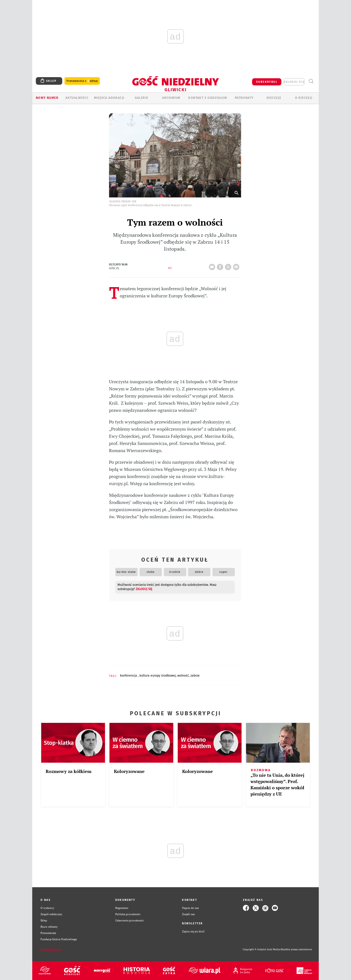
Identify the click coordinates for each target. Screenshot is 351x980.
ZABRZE (195, 676)
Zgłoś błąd (51, 950)
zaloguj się (294, 82)
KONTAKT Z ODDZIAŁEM (208, 98)
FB (221, 266)
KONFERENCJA (129, 676)
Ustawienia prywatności (130, 920)
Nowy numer (47, 98)
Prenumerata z (82, 81)
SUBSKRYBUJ (267, 82)
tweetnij (229, 266)
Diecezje (274, 98)
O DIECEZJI (304, 98)
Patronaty (244, 98)
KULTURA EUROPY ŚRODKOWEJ (158, 676)
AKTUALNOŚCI (77, 98)
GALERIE (142, 98)
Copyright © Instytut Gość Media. (262, 949)
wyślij (237, 266)
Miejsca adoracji (109, 98)
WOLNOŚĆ (183, 676)
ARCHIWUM (171, 98)
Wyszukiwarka (311, 81)
